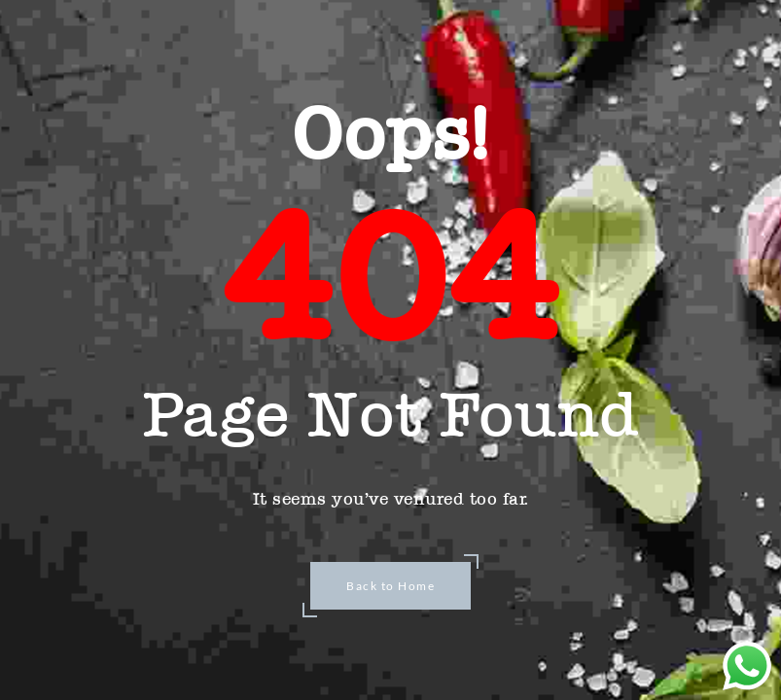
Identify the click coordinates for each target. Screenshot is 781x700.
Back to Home (390, 586)
